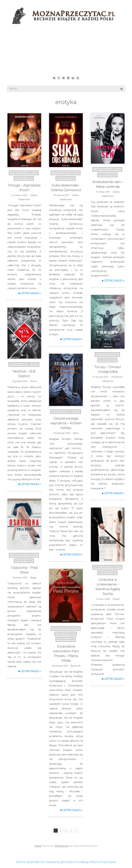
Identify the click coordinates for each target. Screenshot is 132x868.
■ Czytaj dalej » (30, 293)
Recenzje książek (24, 178)
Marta (76, 433)
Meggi (33, 577)
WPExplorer (62, 846)
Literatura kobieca (66, 634)
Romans (34, 364)
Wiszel (33, 381)
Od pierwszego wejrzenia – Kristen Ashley (66, 423)
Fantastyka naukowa (107, 354)
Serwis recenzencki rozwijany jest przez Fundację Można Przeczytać (66, 862)
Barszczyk (76, 666)
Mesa (38, 846)
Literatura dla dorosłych (24, 173)
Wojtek (116, 599)
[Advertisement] (66, 49)
